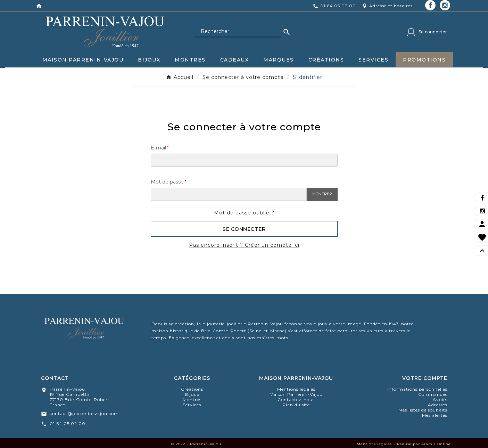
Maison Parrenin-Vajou (296, 394)
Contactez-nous (296, 400)
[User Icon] (427, 32)
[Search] (287, 32)
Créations (192, 389)
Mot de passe (167, 182)
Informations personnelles (417, 389)
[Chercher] (238, 32)
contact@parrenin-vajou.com (84, 413)
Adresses (438, 405)
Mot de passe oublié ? (244, 213)
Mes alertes (435, 415)
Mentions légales (296, 389)
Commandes (433, 394)
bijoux (192, 394)
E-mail (158, 148)
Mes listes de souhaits (423, 410)
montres (192, 400)
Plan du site (296, 405)
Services (192, 405)
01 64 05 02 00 (68, 423)
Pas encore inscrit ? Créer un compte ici (244, 245)
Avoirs (440, 400)
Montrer (322, 194)
